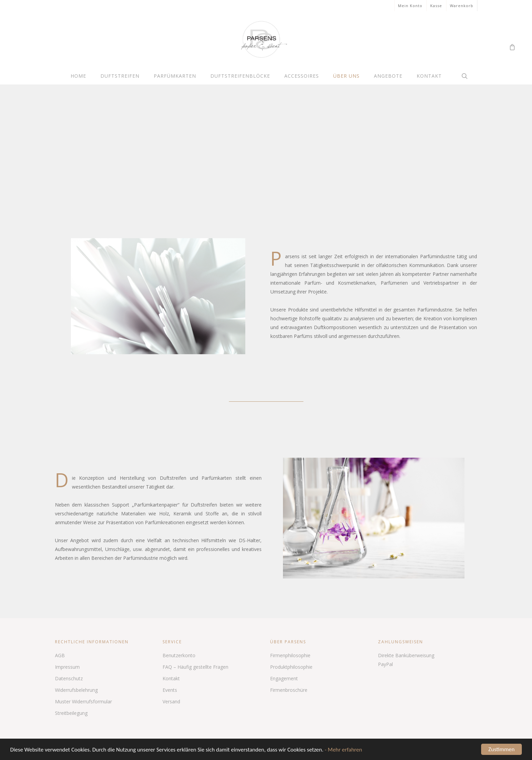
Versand (171, 701)
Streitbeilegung (71, 713)
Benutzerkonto (179, 655)
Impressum (67, 667)
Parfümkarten (175, 76)
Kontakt (429, 76)
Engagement (284, 678)
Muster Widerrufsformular (83, 701)
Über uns (346, 76)
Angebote (388, 76)
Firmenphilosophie (290, 655)
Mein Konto (410, 6)
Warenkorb (462, 6)
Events (170, 690)
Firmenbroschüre (289, 690)
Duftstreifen (120, 76)
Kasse (436, 6)
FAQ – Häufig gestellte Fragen (195, 667)
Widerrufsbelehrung (76, 690)
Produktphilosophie (291, 667)
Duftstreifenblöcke (240, 76)
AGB (60, 655)
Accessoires (302, 76)
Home (78, 76)
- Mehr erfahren (343, 750)
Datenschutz (69, 678)
